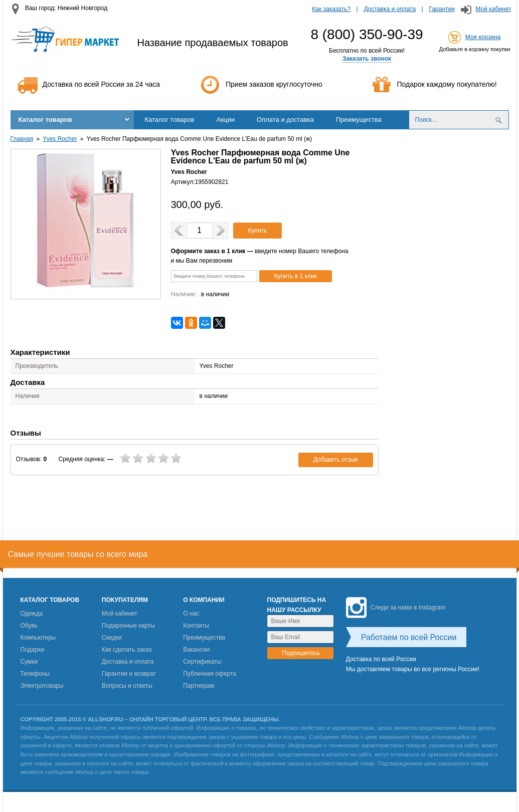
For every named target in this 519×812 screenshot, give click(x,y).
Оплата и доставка (285, 120)
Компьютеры (38, 638)
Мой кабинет (493, 9)
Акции (226, 120)
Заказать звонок (367, 59)
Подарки (32, 650)
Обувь (29, 626)
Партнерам (199, 686)
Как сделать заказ (127, 650)
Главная (22, 139)
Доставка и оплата (390, 9)
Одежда (32, 614)
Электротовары (42, 686)
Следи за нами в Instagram (396, 607)
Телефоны (35, 674)
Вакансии (196, 650)
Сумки (29, 662)
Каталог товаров (45, 120)
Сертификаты (202, 662)
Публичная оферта (210, 674)
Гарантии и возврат (129, 674)
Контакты (196, 626)
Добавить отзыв (336, 460)
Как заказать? (331, 9)
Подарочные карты (128, 626)
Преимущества (359, 120)
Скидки (112, 638)
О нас (191, 614)
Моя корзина (483, 37)
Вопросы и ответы (127, 686)
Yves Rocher (60, 139)
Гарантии (442, 9)
